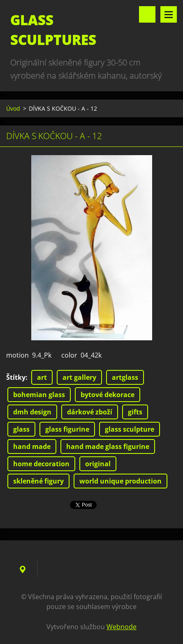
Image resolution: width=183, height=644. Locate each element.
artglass (125, 377)
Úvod (13, 108)
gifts (135, 412)
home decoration (41, 464)
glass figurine (67, 429)
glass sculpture (130, 429)
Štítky (16, 377)
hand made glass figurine (108, 446)
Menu (169, 14)
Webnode (122, 627)
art (42, 377)
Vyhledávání (147, 14)
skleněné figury (38, 481)
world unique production (120, 481)
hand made (32, 446)
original (98, 464)
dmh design (32, 412)
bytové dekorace (108, 395)
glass (21, 429)
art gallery (79, 377)
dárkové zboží (90, 412)
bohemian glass (39, 395)
